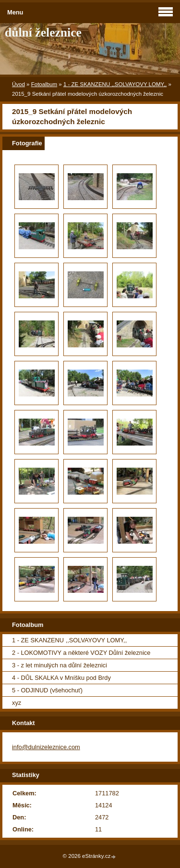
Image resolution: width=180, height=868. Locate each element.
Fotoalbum (44, 84)
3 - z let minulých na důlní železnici (60, 665)
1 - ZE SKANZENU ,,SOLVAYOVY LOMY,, (115, 84)
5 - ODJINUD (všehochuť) (47, 690)
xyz (17, 703)
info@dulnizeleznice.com (46, 747)
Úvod (18, 84)
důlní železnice (43, 32)
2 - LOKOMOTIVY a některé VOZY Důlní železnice (81, 653)
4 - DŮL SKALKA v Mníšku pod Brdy (61, 678)
